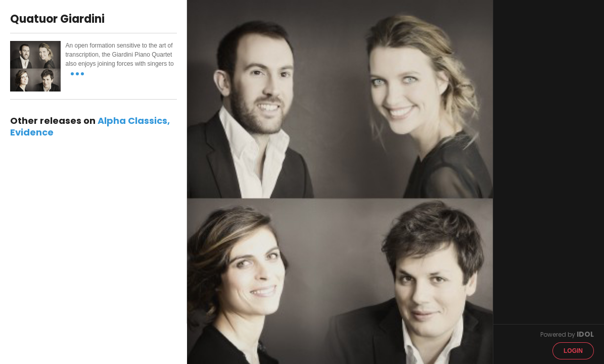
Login (573, 351)
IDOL (585, 334)
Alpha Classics (132, 121)
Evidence (32, 132)
